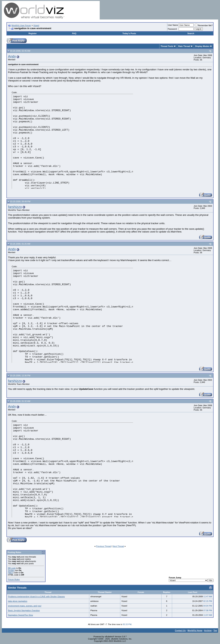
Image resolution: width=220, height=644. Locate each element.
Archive (208, 630)
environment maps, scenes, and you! (25, 606)
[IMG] (10, 573)
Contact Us (180, 630)
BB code (12, 568)
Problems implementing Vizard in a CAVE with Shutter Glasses (36, 597)
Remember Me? (204, 25)
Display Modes (202, 46)
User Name (173, 25)
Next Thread (118, 546)
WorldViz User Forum (21, 25)
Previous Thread (104, 546)
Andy (12, 56)
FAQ (74, 33)
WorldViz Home (195, 630)
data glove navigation (18, 601)
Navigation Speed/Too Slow (21, 615)
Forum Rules (14, 579)
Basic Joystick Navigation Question (24, 610)
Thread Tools (167, 46)
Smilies (11, 570)
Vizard (36, 25)
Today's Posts (129, 33)
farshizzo (15, 207)
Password (172, 29)
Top (215, 630)
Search (191, 33)
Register (33, 33)
